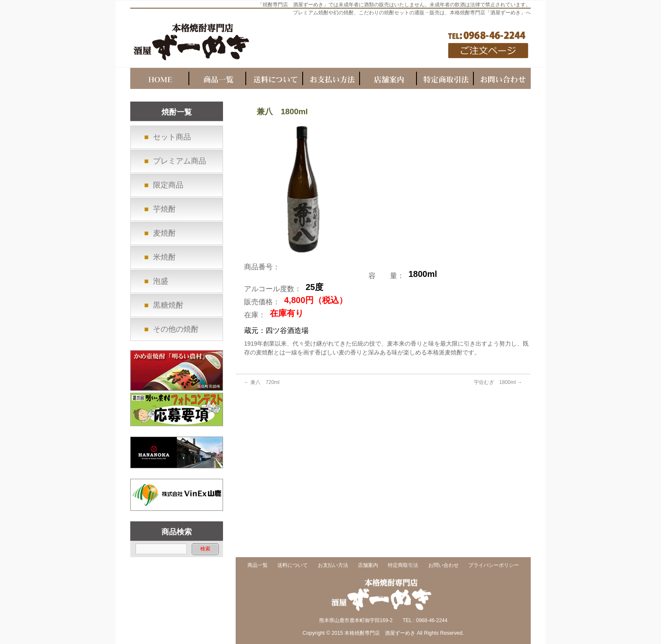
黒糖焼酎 (168, 305)
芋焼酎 (164, 209)
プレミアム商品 (180, 161)
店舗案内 (368, 565)
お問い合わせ (443, 565)
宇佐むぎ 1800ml (498, 382)
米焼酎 (164, 257)
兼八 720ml (262, 382)
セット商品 (172, 137)
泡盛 (161, 281)
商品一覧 (258, 565)
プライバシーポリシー (494, 565)
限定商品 (168, 185)
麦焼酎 (164, 233)
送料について (293, 565)
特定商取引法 (403, 565)
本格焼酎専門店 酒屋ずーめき (380, 633)
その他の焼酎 (176, 329)
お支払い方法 (333, 565)
